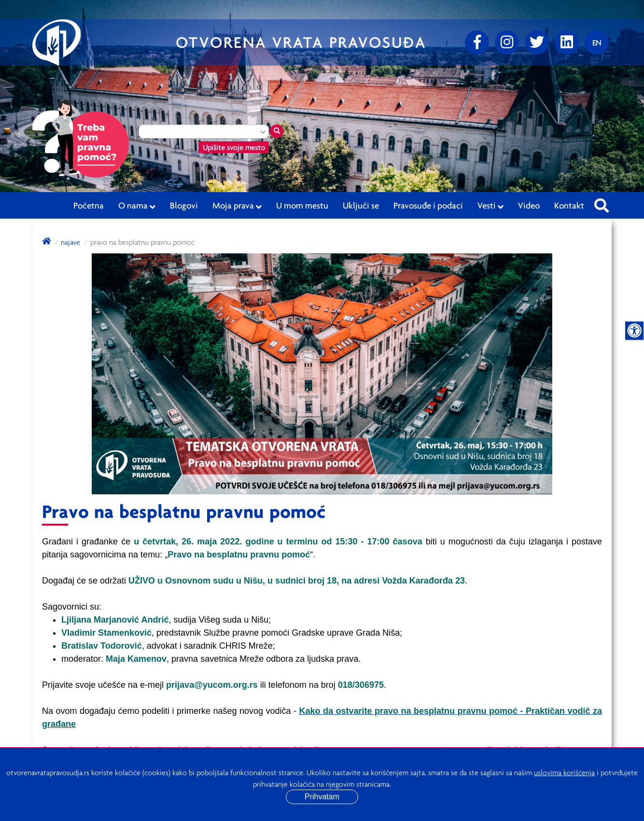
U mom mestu (302, 205)
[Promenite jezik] (597, 42)
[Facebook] (477, 42)
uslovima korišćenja (564, 772)
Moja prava (237, 206)
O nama (137, 206)
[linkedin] (567, 42)
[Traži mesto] (277, 131)
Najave (70, 242)
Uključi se (361, 205)
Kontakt (569, 205)
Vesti (490, 206)
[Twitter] (537, 42)
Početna (89, 205)
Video (529, 205)
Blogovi (184, 205)
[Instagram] (507, 42)
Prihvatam (322, 797)
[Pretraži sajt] (602, 203)
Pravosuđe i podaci (428, 205)
